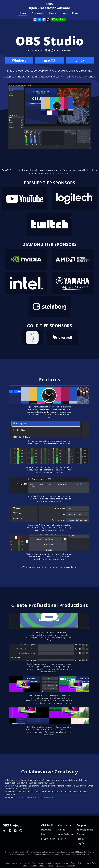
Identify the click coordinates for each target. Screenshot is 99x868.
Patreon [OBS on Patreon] (62, 839)
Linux (80, 60)
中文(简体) (71, 866)
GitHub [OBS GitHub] (62, 830)
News (53, 13)
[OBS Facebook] (10, 830)
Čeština (7, 863)
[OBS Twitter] (39, 20)
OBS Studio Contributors (84, 852)
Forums (81, 839)
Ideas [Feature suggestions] (44, 834)
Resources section (45, 797)
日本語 (73, 863)
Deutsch (23, 863)
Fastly (86, 854)
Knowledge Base (85, 830)
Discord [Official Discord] (81, 834)
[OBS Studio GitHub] (48, 20)
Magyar (65, 863)
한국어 (81, 863)
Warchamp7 (41, 854)
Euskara (40, 863)
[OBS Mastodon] (44, 20)
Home (23, 13)
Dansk (15, 863)
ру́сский (33, 866)
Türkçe (50, 866)
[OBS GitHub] (21, 830)
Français (56, 863)
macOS (49, 61)
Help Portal (82, 843)
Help (64, 13)
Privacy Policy (48, 839)
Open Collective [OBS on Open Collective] (66, 834)
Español (31, 863)
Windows (19, 61)
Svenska (42, 866)
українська (60, 866)
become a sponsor (61, 173)
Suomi (48, 863)
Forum (76, 13)
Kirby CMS (60, 854)
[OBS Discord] (35, 20)
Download (38, 13)
